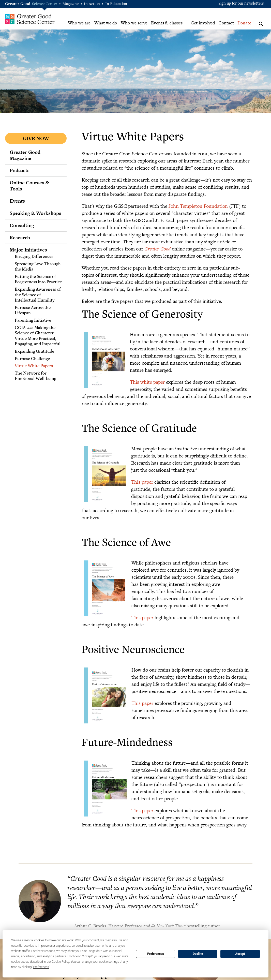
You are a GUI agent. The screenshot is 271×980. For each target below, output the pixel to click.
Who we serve (134, 23)
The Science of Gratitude (139, 429)
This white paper (147, 382)
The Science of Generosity (142, 315)
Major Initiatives (28, 250)
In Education (116, 4)
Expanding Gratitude (34, 352)
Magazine (71, 4)
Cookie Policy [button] (61, 962)
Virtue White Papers (34, 366)
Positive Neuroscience (133, 651)
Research (20, 237)
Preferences (156, 954)
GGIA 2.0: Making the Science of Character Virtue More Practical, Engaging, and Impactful (38, 336)
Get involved (203, 23)
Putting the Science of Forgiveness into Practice (38, 280)
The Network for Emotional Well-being (35, 376)
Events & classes (167, 23)
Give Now (36, 138)
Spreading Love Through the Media (38, 267)
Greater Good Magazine (25, 155)
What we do (106, 23)
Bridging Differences (34, 257)
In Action (92, 4)
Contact (226, 23)
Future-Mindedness (127, 743)
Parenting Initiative (33, 321)
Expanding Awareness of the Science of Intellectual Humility (38, 295)
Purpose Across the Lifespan (33, 311)
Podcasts (20, 170)
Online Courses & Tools (29, 186)
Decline (198, 954)
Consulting (22, 225)
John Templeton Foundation (198, 206)
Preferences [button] (41, 967)
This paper (142, 482)
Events (17, 201)
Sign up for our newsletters (241, 4)
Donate (244, 23)
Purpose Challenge (32, 359)
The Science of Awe (126, 544)
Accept (240, 954)
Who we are (79, 23)
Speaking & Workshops (35, 213)
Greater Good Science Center (30, 19)
